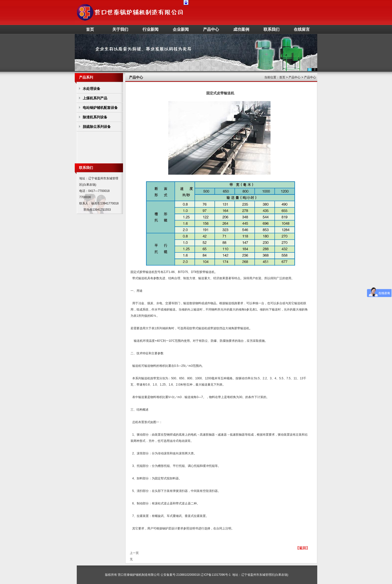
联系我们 (271, 29)
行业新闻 (150, 29)
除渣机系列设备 (95, 117)
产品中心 (211, 29)
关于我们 (120, 29)
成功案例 (241, 29)
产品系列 (86, 77)
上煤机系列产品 (95, 98)
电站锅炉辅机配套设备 (100, 108)
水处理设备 (91, 89)
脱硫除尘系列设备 (97, 127)
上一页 (134, 553)
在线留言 (302, 29)
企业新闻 (181, 29)
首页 (90, 29)
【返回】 (302, 548)
